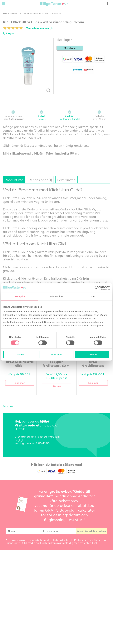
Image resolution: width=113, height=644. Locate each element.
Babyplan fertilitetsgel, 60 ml (56, 364)
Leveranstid (69, 180)
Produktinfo (14, 180)
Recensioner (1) (42, 180)
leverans (41, 117)
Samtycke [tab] (20, 296)
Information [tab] (56, 296)
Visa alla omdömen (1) (40, 28)
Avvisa (21, 355)
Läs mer (20, 383)
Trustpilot (8, 406)
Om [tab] (93, 296)
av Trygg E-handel (70, 117)
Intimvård (14, 13)
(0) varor (104, 4)
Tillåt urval (57, 355)
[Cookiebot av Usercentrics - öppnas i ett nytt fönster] (97, 288)
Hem (5, 13)
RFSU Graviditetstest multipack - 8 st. (93, 366)
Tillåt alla (92, 355)
